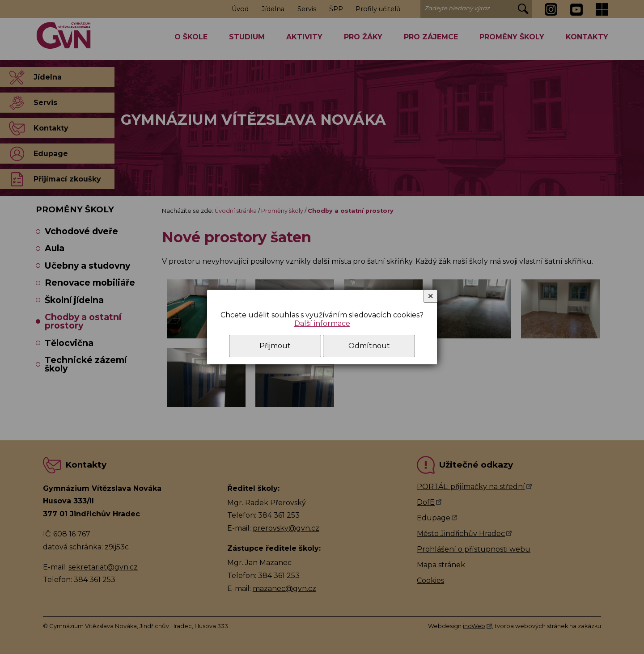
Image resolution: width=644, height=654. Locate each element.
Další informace (322, 323)
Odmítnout (369, 346)
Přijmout (275, 346)
